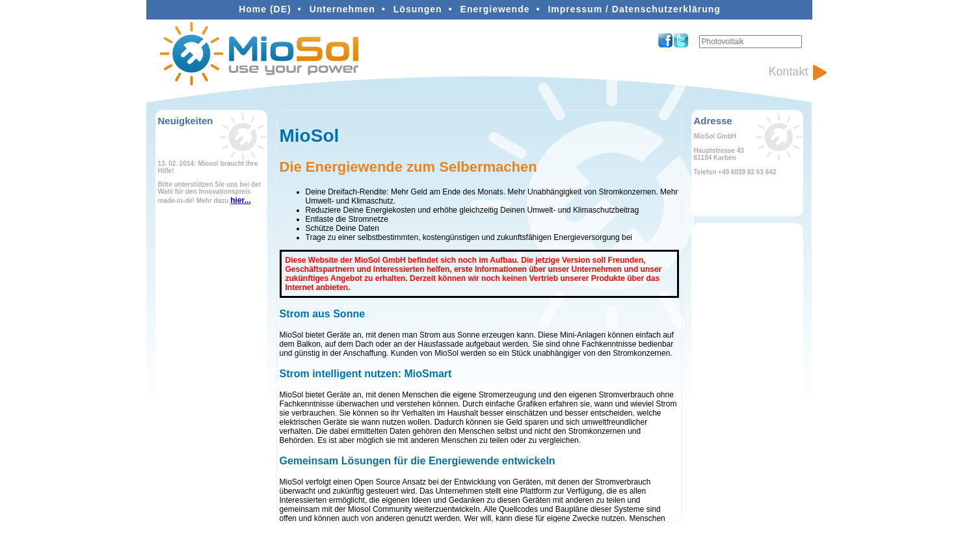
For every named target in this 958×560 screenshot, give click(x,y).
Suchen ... (699, 35)
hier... (240, 200)
